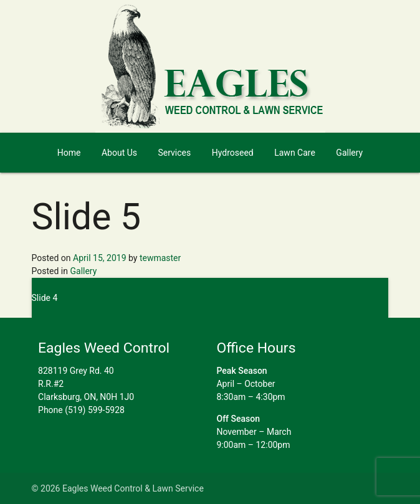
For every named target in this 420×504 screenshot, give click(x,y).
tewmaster (160, 258)
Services (174, 153)
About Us (119, 153)
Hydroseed (233, 153)
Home (69, 153)
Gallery (349, 153)
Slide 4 (45, 298)
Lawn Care (295, 153)
